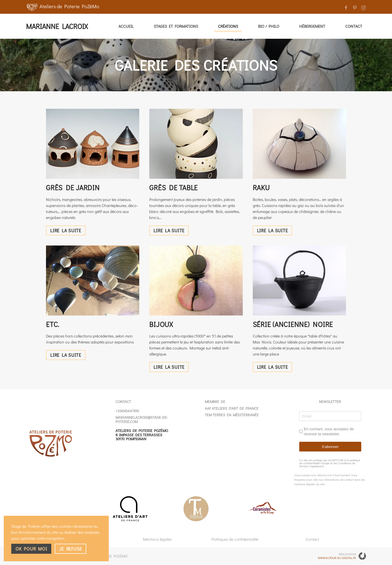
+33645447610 (127, 411)
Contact (354, 26)
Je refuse (70, 549)
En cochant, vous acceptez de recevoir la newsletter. (329, 431)
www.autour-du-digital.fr (337, 558)
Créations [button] (228, 26)
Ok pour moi (31, 549)
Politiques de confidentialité (235, 539)
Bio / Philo (269, 26)
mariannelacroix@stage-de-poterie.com (142, 419)
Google (325, 463)
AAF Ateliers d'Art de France (232, 408)
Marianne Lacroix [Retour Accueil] (57, 26)
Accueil (126, 26)
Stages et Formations (176, 26)
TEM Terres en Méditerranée (232, 415)
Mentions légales (157, 539)
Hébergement (312, 26)
